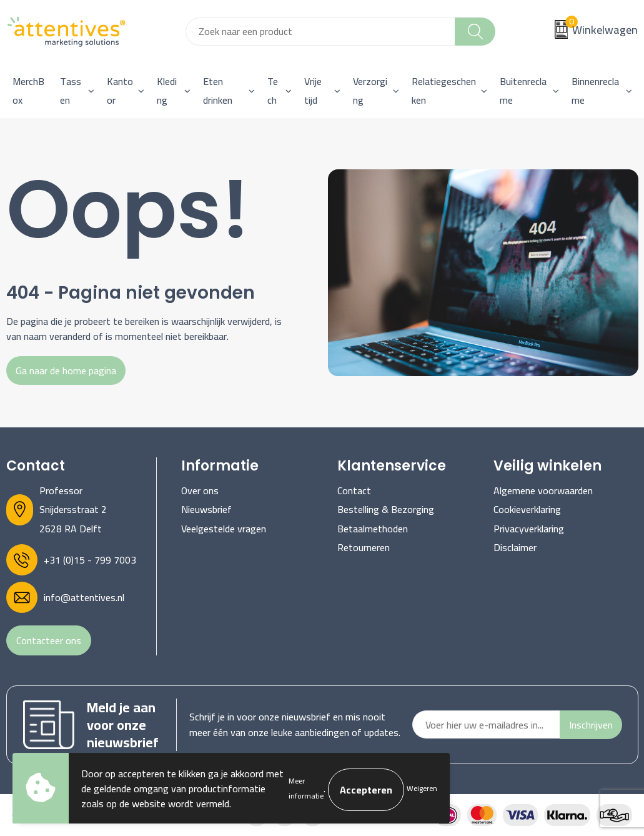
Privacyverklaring (529, 529)
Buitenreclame (523, 91)
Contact (354, 490)
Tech (273, 91)
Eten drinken (218, 91)
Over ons (200, 490)
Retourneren (364, 547)
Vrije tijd (313, 91)
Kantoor (120, 91)
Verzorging (370, 91)
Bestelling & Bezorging (386, 509)
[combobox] (321, 32)
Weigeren (422, 788)
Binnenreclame (595, 91)
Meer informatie (306, 788)
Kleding (167, 91)
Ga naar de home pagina (66, 371)
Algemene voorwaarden (543, 490)
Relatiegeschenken (444, 91)
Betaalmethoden (373, 529)
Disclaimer (515, 547)
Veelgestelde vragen (224, 529)
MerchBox (28, 91)
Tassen (71, 91)
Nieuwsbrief (206, 509)
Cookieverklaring (527, 509)
